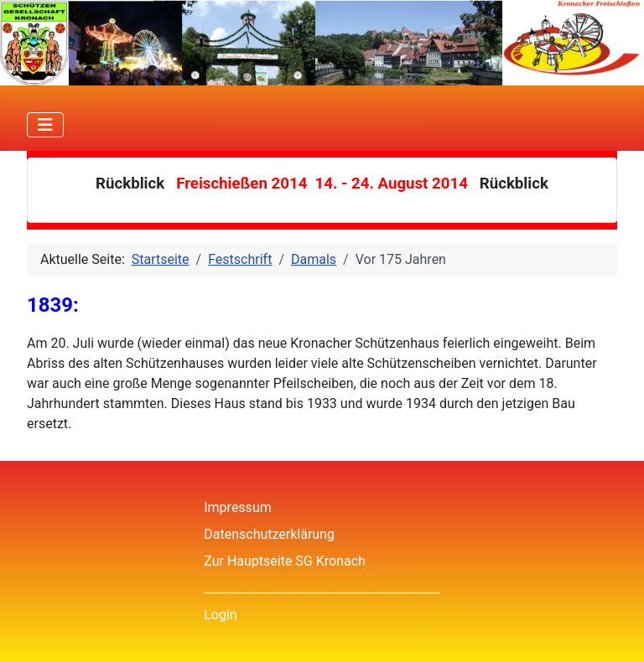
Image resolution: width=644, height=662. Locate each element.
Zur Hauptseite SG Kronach (285, 561)
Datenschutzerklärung (269, 534)
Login (220, 615)
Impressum (238, 507)
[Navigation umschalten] (45, 125)
